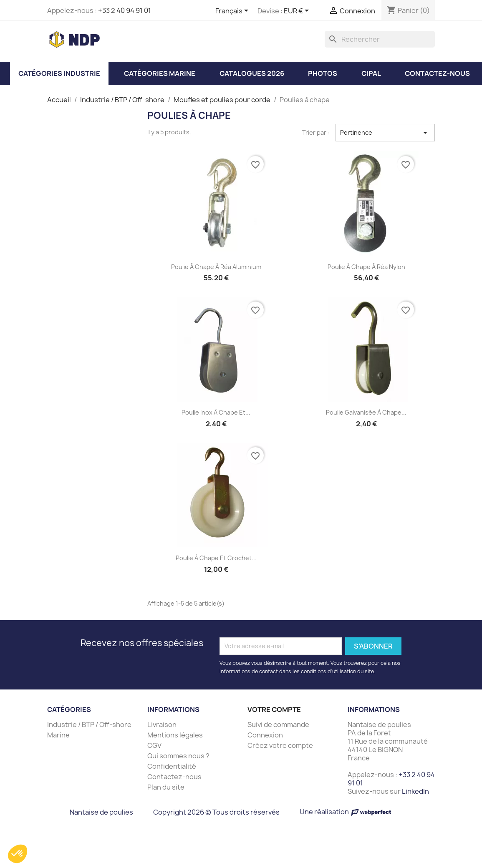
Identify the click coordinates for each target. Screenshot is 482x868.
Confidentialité (172, 766)
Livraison (162, 725)
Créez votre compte (280, 745)
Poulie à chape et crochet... (216, 558)
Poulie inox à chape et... (216, 412)
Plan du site (166, 787)
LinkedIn (415, 791)
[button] (18, 854)
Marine (58, 735)
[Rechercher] (380, 39)
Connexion (265, 735)
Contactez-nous (174, 777)
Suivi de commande (278, 725)
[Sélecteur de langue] (233, 11)
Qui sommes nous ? (178, 756)
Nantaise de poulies (101, 812)
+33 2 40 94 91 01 (125, 10)
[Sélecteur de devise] (298, 11)
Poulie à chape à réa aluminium (216, 267)
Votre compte (274, 709)
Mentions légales (175, 735)
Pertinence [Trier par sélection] (385, 133)
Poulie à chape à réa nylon (366, 267)
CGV (154, 745)
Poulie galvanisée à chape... (366, 412)
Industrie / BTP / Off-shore (89, 725)
